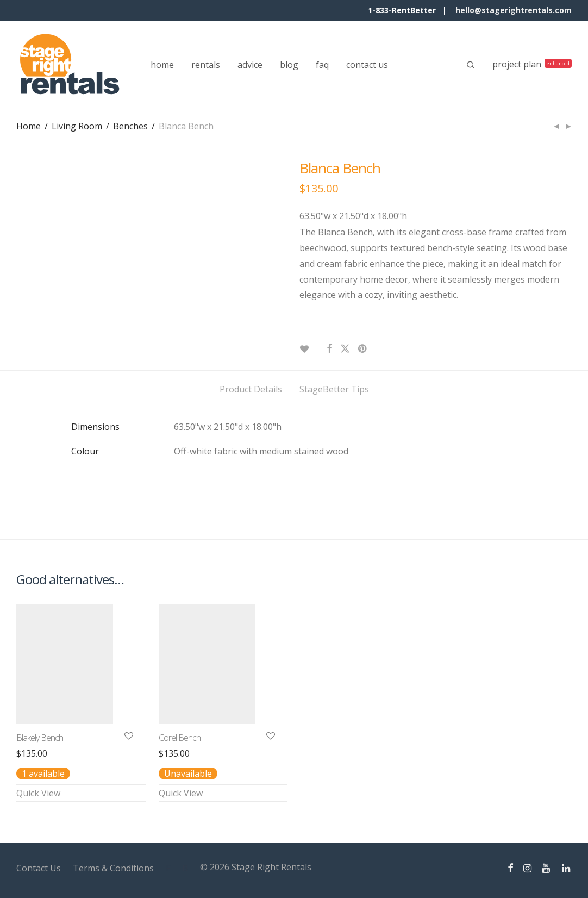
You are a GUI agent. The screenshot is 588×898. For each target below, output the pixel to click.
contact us (367, 65)
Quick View (38, 793)
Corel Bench (180, 738)
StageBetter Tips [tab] (334, 389)
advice (250, 65)
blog (289, 65)
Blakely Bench (40, 738)
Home (29, 126)
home (162, 65)
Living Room (77, 126)
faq (322, 65)
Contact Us (39, 868)
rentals (206, 65)
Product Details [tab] (251, 389)
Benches (130, 126)
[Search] (471, 65)
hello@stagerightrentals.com (514, 10)
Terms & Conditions (113, 868)
